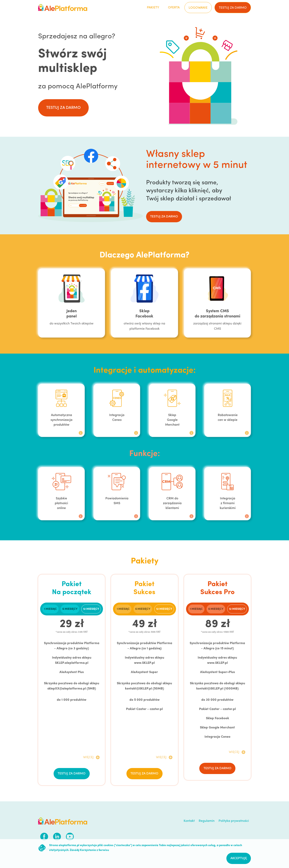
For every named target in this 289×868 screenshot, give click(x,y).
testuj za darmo (233, 8)
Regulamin (207, 821)
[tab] (50, 609)
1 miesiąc (50, 609)
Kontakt (189, 821)
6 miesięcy (70, 609)
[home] (63, 8)
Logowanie (198, 8)
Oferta (174, 8)
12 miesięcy (91, 609)
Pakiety (153, 8)
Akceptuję (239, 858)
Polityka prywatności (234, 821)
